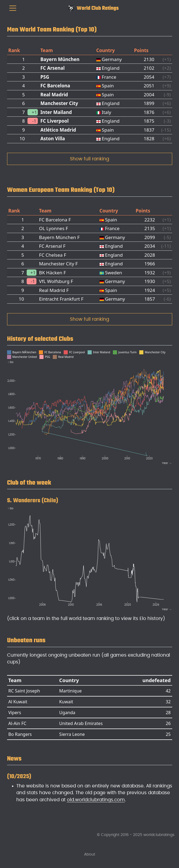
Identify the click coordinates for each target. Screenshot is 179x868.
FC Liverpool (55, 121)
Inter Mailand (56, 112)
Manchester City (59, 103)
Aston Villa (53, 139)
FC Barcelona (55, 86)
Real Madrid (54, 95)
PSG (45, 77)
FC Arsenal (53, 68)
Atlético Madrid (58, 130)
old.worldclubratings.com (96, 800)
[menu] (13, 8)
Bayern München (60, 59)
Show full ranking (89, 159)
